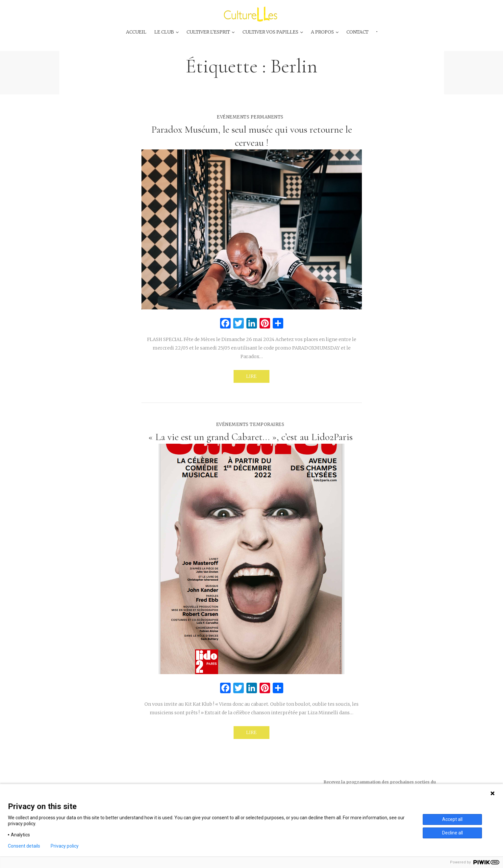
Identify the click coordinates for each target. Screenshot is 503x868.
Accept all (452, 819)
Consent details (24, 846)
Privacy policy (65, 846)
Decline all (453, 833)
